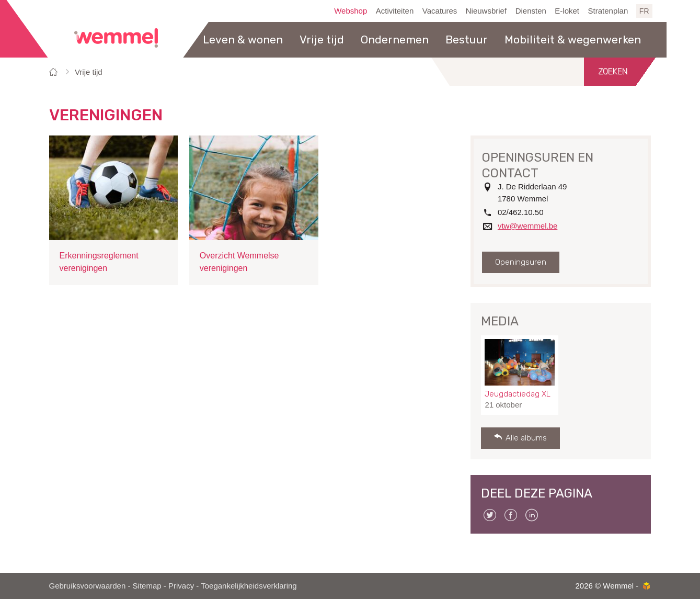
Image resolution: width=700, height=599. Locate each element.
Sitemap (147, 586)
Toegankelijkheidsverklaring (249, 586)
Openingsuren (521, 262)
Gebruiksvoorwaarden (88, 586)
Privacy (181, 586)
